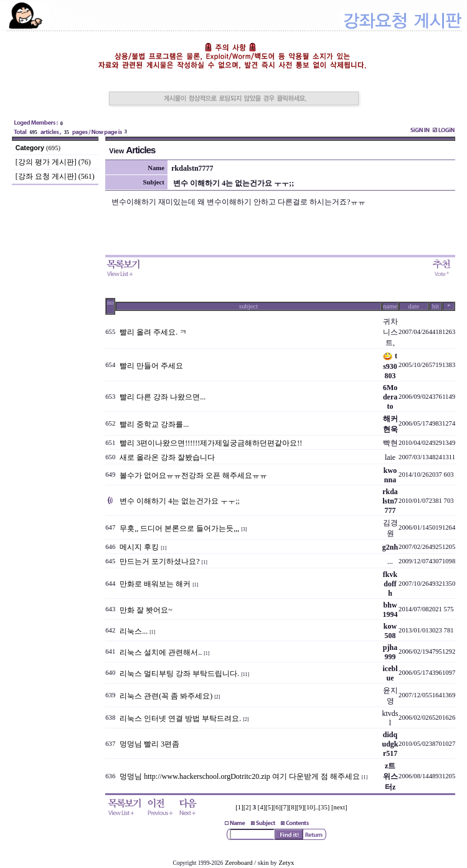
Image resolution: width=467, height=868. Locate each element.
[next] (339, 807)
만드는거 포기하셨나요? (159, 561)
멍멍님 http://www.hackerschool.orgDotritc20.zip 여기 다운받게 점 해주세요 (240, 776)
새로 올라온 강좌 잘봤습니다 (167, 457)
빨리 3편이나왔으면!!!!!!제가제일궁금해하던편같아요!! (211, 443)
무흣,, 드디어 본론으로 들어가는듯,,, (179, 528)
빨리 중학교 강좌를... (154, 424)
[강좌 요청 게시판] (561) (55, 176)
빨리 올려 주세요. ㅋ (153, 332)
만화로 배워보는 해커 (155, 584)
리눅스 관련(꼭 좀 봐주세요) (166, 696)
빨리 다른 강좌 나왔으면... (163, 397)
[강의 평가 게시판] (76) (53, 162)
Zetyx (287, 863)
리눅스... (134, 631)
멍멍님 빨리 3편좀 (149, 744)
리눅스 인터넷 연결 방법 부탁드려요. (180, 718)
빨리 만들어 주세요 (151, 366)
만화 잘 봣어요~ (146, 610)
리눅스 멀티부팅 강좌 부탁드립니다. (179, 674)
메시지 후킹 (139, 547)
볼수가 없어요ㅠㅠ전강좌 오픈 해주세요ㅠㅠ (193, 475)
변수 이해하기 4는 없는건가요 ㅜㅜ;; (180, 501)
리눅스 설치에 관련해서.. (161, 652)
